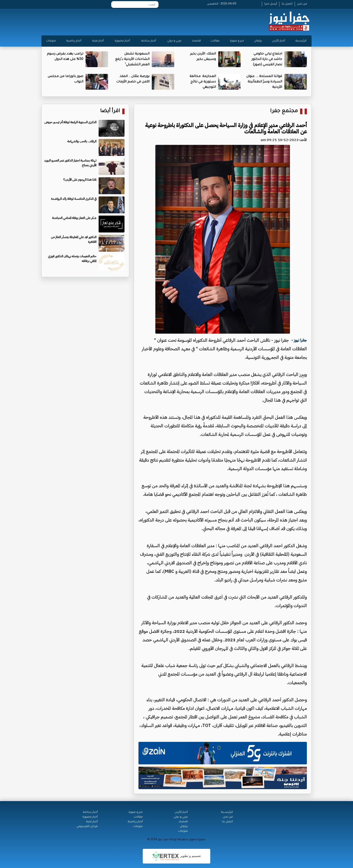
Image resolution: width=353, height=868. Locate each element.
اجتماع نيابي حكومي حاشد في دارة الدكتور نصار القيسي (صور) (267, 59)
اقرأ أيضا (110, 111)
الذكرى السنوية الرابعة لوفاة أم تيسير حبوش (70, 122)
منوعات (51, 41)
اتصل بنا (287, 4)
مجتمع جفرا (284, 111)
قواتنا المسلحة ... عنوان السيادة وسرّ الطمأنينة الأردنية (264, 82)
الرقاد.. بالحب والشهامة (82, 141)
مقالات (215, 41)
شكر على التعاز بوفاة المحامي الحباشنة (74, 218)
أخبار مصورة (122, 41)
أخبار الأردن (278, 41)
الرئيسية (301, 41)
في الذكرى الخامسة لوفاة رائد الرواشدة (74, 199)
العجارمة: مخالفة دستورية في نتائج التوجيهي (203, 82)
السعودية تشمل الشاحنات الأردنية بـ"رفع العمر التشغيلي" (132, 59)
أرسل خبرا (271, 4)
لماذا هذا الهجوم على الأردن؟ (80, 180)
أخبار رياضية (74, 41)
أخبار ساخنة (149, 41)
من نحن (302, 4)
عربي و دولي (174, 41)
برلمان (258, 41)
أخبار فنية (98, 41)
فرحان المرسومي (87, 827)
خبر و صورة (237, 41)
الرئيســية (227, 812)
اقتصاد (196, 41)
